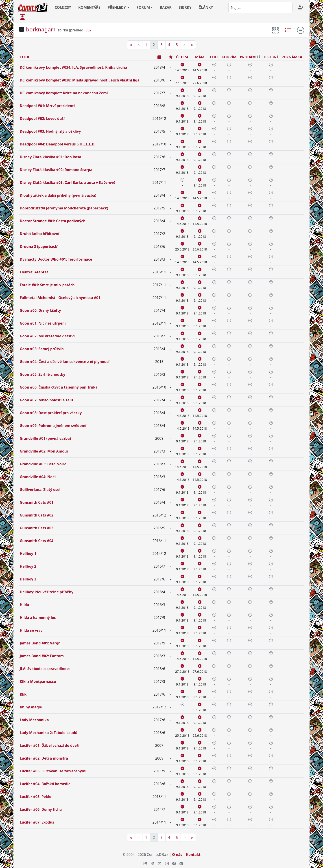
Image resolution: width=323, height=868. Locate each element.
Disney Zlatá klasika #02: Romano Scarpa (56, 170)
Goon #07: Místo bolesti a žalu (46, 400)
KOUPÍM (229, 57)
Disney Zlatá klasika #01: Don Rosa (50, 157)
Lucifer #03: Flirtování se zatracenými (53, 771)
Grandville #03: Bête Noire (43, 464)
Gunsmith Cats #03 (37, 528)
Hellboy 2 (28, 566)
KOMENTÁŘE (89, 7)
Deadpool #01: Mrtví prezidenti (47, 106)
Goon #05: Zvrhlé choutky (43, 374)
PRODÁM (248, 57)
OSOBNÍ (271, 57)
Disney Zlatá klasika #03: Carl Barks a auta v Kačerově (68, 182)
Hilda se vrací (32, 630)
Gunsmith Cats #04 (37, 541)
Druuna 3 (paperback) (39, 246)
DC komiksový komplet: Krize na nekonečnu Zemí (64, 93)
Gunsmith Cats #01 (37, 502)
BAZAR (166, 7)
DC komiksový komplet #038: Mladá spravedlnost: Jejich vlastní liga (80, 80)
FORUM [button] (143, 7)
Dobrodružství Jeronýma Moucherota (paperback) (64, 208)
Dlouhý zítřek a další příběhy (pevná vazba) (58, 195)
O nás (177, 855)
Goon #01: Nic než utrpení (43, 323)
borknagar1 (41, 29)
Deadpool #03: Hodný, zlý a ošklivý (50, 131)
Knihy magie (31, 707)
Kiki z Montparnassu (38, 681)
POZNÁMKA (292, 57)
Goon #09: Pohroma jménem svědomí (53, 426)
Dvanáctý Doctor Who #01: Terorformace (56, 259)
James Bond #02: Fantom (42, 656)
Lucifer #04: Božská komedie (45, 784)
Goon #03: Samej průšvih (42, 349)
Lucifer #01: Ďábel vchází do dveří (50, 745)
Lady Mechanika (34, 720)
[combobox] (260, 7)
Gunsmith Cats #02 (37, 515)
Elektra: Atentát (34, 272)
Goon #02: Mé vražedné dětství (47, 336)
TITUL (25, 57)
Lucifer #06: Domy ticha (41, 809)
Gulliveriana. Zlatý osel (40, 490)
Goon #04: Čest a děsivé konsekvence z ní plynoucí (65, 362)
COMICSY (63, 7)
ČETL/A (182, 57)
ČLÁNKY (206, 7)
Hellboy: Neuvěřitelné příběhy (47, 592)
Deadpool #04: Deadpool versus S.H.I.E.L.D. (58, 144)
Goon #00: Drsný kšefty (40, 310)
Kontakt (193, 855)
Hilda (24, 605)
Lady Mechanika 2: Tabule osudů (49, 733)
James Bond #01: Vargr (40, 643)
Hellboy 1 (28, 554)
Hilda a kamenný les (38, 617)
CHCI (214, 57)
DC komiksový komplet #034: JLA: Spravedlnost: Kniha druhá (73, 67)
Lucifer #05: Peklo (36, 797)
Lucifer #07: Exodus (37, 822)
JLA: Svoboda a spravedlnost (45, 669)
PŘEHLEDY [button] (117, 7)
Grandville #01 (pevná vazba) (45, 438)
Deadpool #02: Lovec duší (42, 119)
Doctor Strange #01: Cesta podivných (53, 221)
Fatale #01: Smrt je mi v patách (47, 285)
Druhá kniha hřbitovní (39, 234)
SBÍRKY (185, 7)
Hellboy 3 (28, 579)
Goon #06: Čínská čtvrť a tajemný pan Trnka (59, 387)
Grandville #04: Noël (38, 477)
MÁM (200, 57)
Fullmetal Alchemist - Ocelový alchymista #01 (60, 298)
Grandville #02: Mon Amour (44, 451)
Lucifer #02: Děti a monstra (44, 758)
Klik (23, 694)
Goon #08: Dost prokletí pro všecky (51, 413)
